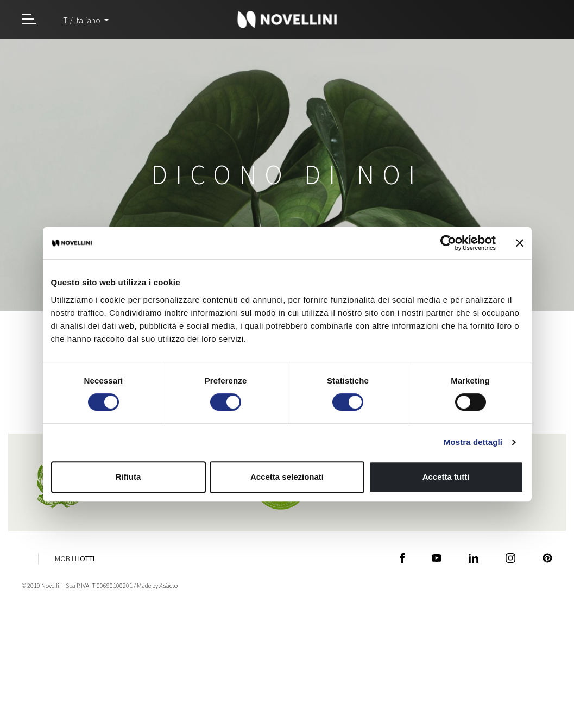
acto (168, 585)
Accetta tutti (446, 477)
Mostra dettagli (473, 442)
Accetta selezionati (287, 477)
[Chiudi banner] (520, 243)
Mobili (75, 558)
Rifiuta (128, 477)
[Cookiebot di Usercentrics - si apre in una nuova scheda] (448, 243)
